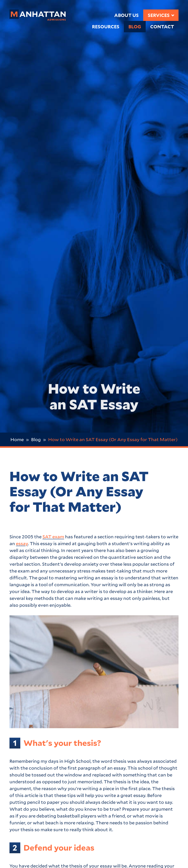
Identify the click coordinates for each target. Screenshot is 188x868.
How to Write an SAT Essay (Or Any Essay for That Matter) (113, 439)
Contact (162, 27)
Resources (106, 27)
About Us (126, 15)
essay (22, 544)
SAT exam (53, 537)
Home (17, 439)
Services (159, 15)
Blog (135, 27)
